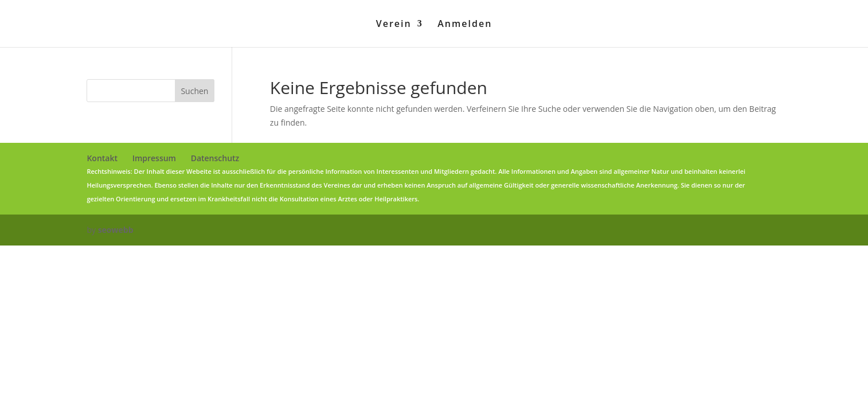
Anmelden (465, 25)
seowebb (116, 230)
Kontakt (102, 158)
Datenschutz (215, 158)
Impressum (154, 158)
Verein (394, 25)
